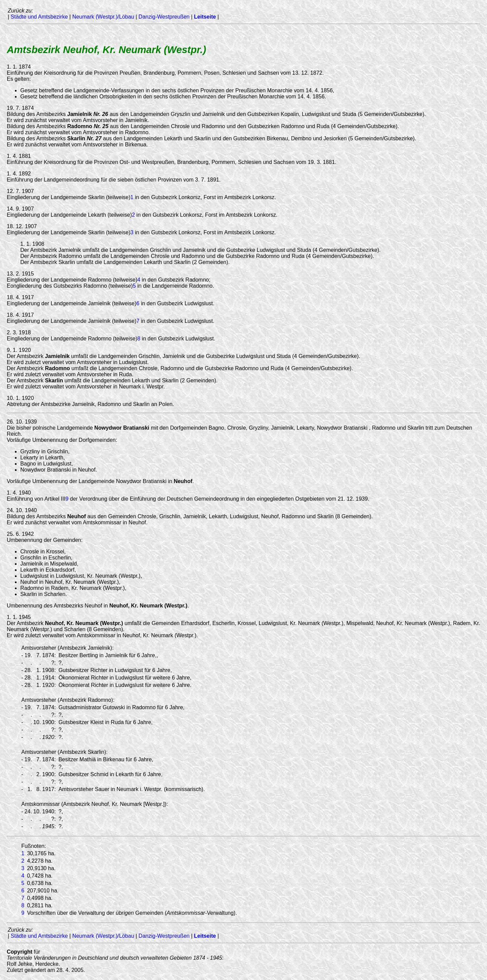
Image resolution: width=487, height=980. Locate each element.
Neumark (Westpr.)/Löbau (103, 17)
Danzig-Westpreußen (164, 17)
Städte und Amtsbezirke (39, 17)
